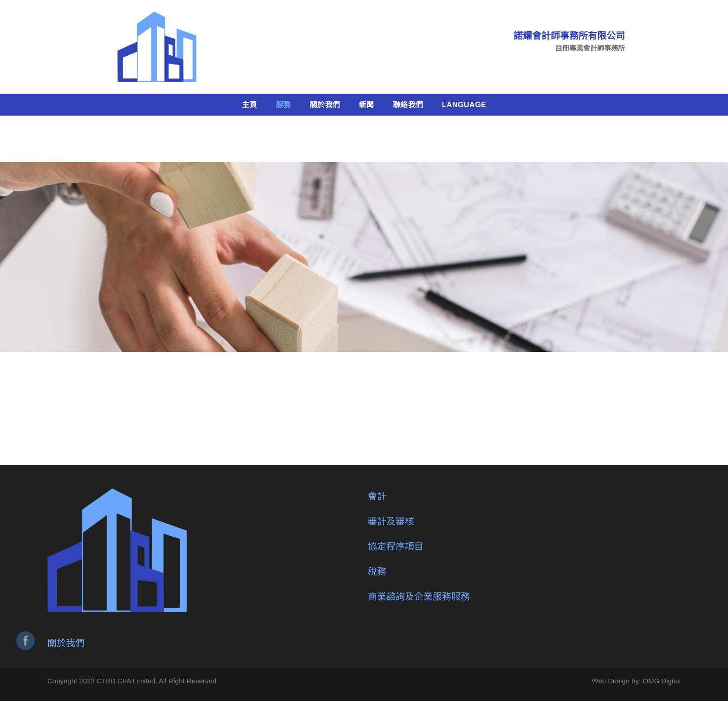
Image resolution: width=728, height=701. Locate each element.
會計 (377, 496)
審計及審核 (391, 521)
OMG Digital (662, 681)
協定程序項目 (396, 546)
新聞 (367, 105)
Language (464, 105)
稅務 (377, 571)
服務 (283, 105)
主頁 (250, 105)
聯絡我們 (408, 105)
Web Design (611, 681)
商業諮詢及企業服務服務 (419, 597)
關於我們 (325, 105)
